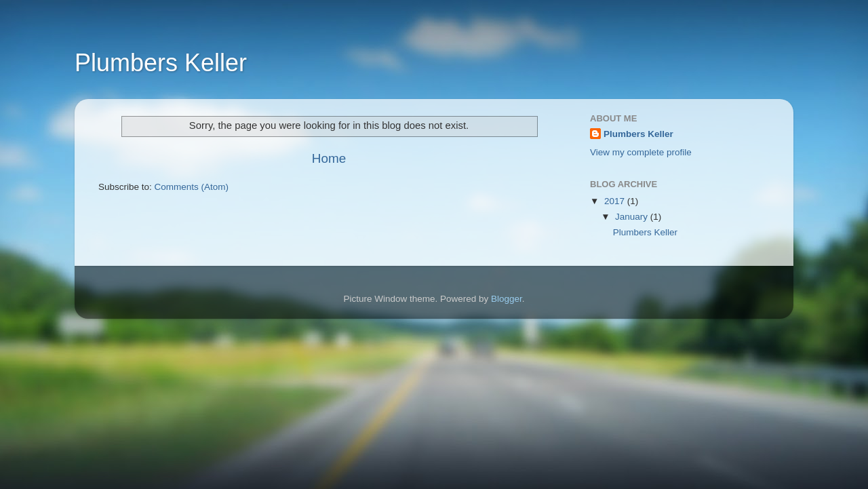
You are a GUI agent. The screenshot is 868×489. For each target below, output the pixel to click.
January (633, 217)
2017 (616, 201)
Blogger (507, 299)
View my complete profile (641, 152)
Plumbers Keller (161, 63)
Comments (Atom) (192, 187)
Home (329, 158)
